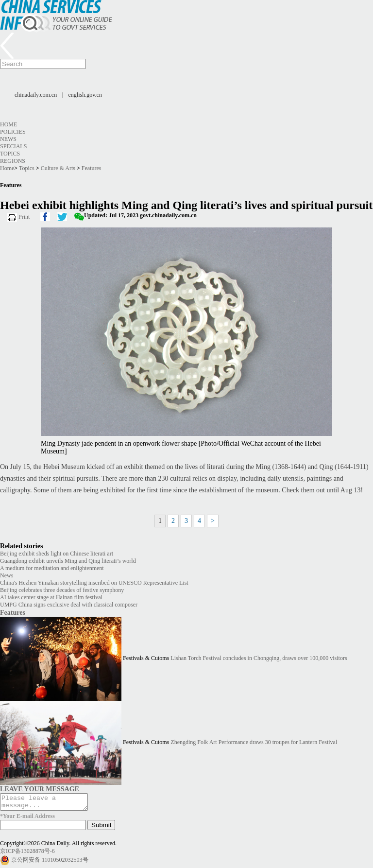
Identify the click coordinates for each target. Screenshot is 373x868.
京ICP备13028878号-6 (27, 854)
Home (8, 124)
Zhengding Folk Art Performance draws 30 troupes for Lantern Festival (254, 743)
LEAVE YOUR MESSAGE (40, 789)
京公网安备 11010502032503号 (50, 863)
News (8, 139)
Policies (13, 132)
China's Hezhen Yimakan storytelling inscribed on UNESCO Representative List (94, 583)
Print (24, 217)
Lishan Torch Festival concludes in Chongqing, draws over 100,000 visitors (259, 659)
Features (92, 168)
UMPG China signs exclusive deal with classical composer (69, 605)
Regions (13, 161)
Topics (10, 154)
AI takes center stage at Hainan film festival (51, 597)
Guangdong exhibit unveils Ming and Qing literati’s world (68, 561)
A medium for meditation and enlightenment (52, 568)
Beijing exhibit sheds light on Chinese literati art (57, 554)
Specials (13, 146)
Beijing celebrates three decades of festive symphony (62, 590)
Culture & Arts (58, 168)
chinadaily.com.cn (36, 95)
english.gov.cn (85, 95)
